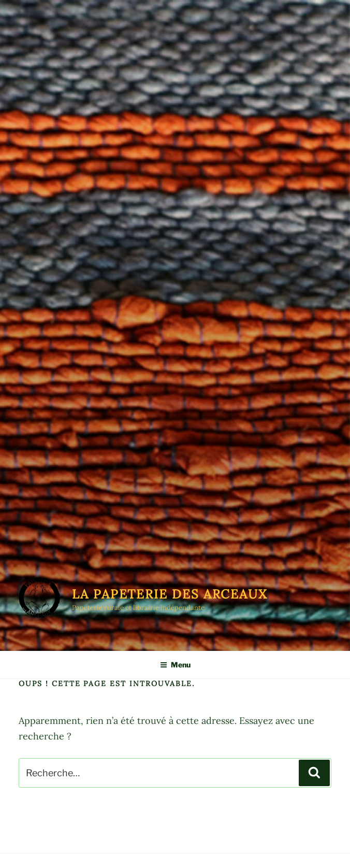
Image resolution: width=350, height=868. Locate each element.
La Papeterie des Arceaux (170, 594)
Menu (175, 665)
